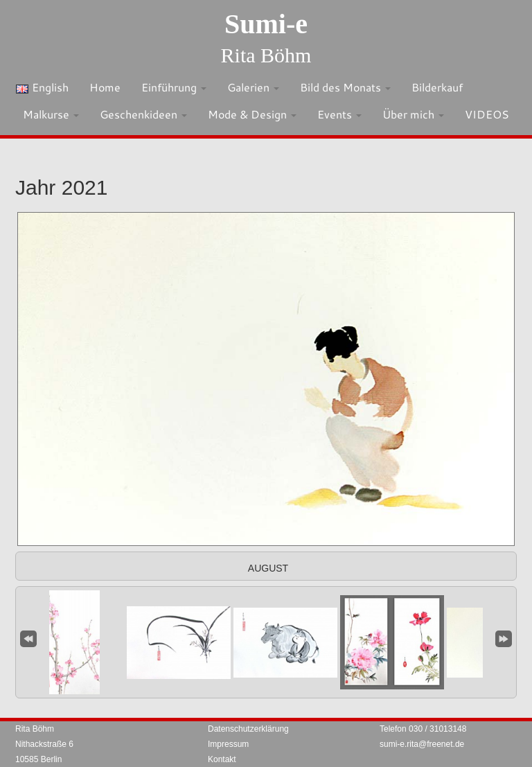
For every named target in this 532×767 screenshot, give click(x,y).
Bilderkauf (437, 87)
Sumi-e (266, 24)
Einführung (174, 87)
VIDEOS (487, 114)
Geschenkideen (143, 114)
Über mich (413, 114)
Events (339, 114)
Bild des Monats (345, 87)
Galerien (253, 87)
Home (105, 87)
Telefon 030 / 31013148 (423, 729)
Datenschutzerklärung (248, 729)
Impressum (228, 744)
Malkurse (51, 114)
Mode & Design (252, 114)
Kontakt (222, 759)
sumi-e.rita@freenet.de (422, 744)
